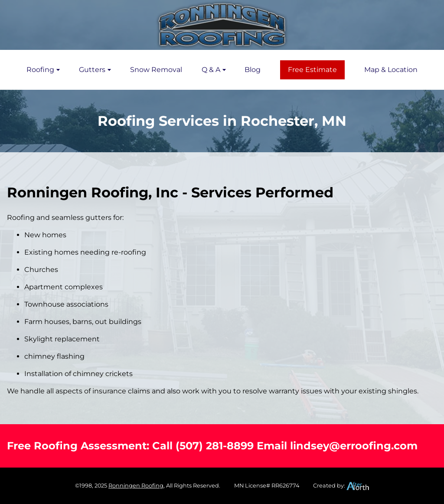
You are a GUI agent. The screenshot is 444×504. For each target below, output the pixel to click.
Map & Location (391, 70)
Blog (253, 70)
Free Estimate (312, 70)
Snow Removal (156, 70)
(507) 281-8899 (215, 446)
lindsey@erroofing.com (354, 446)
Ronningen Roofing (136, 486)
